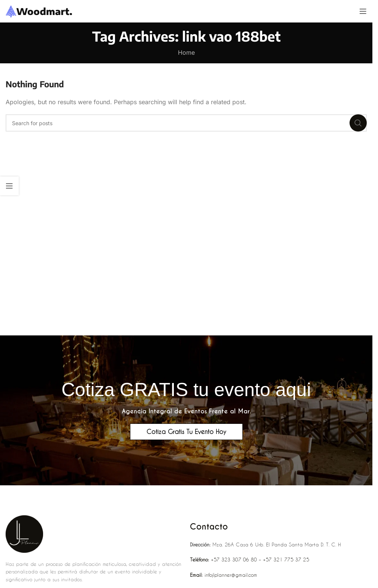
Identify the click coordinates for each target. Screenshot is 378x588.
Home (186, 52)
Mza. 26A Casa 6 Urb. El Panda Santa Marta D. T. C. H (265, 544)
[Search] (186, 123)
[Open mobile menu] (363, 11)
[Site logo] (39, 10)
